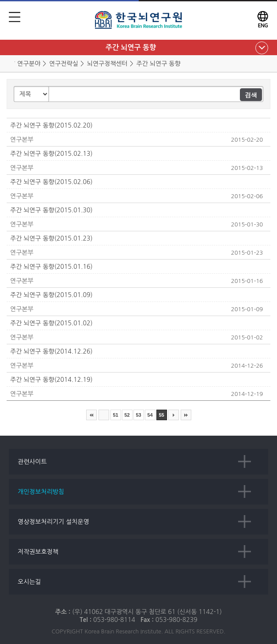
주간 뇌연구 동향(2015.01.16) (51, 267)
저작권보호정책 (38, 552)
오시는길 (29, 582)
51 (115, 415)
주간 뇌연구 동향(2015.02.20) (51, 125)
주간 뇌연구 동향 (131, 47)
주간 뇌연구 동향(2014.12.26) (51, 351)
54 (150, 415)
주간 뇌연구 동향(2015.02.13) (51, 154)
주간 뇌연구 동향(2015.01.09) (51, 295)
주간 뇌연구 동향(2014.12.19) (51, 380)
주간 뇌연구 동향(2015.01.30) (51, 210)
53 (138, 415)
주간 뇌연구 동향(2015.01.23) (51, 238)
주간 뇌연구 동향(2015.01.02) (51, 323)
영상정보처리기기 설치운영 (53, 522)
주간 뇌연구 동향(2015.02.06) (51, 182)
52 (127, 415)
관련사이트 (32, 462)
